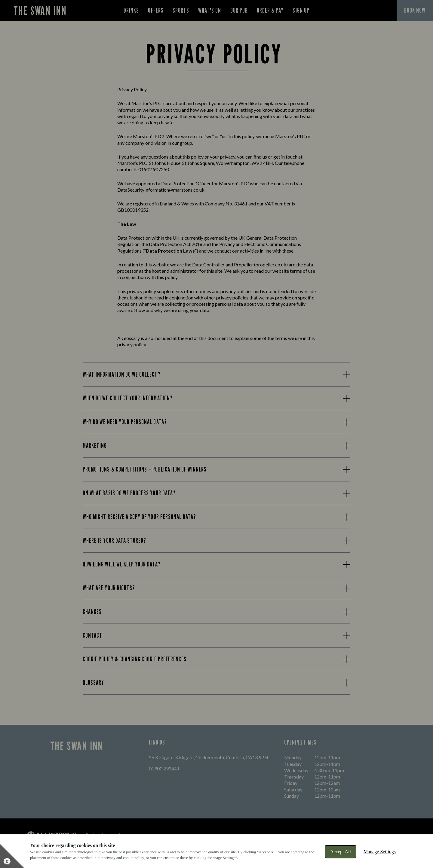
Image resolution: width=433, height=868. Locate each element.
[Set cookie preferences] (12, 856)
